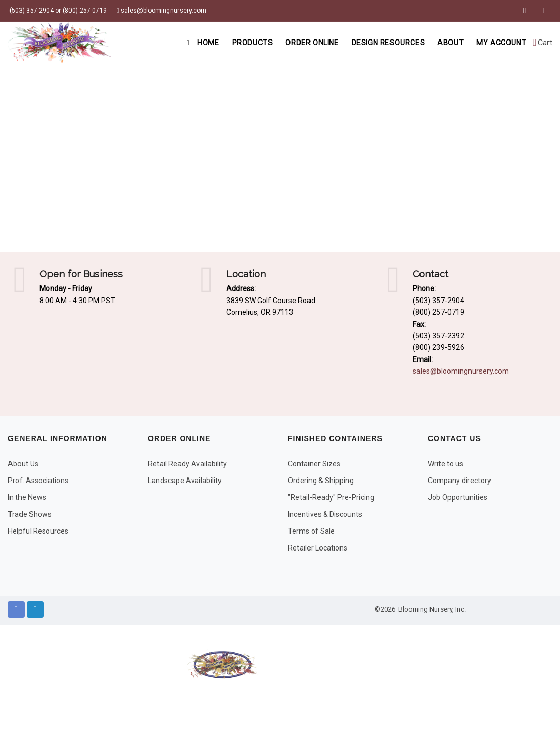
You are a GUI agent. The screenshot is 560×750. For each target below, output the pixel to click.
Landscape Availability (185, 481)
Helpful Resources (38, 531)
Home (203, 43)
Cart (542, 43)
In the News (27, 497)
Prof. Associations (38, 481)
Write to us (446, 464)
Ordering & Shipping (321, 481)
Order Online (312, 43)
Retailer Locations (318, 548)
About (451, 43)
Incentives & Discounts (325, 514)
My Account (501, 43)
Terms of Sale (311, 531)
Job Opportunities (458, 497)
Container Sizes (314, 464)
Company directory (459, 481)
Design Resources (388, 43)
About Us (23, 464)
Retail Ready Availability (187, 464)
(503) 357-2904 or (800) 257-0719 (57, 11)
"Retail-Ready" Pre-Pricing (331, 497)
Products (253, 43)
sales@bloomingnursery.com (162, 11)
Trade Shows (30, 514)
